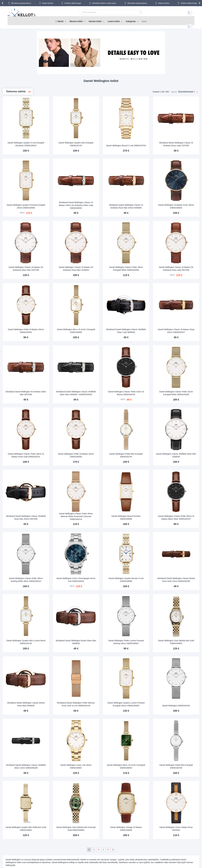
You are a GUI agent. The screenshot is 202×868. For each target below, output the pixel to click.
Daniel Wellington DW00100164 (181, 646)
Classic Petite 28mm (20, 125)
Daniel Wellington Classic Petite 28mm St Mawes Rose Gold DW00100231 (66, 417)
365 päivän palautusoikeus (21, 3)
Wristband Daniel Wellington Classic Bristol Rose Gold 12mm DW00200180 (181, 530)
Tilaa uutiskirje (85, 836)
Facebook (171, 832)
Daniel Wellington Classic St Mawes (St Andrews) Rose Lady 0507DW (181, 248)
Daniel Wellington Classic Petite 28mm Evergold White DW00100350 (143, 248)
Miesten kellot (17, 107)
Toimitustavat (27, 831)
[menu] (101, 21)
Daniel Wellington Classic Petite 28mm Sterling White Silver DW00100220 (66, 530)
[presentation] (3, 3)
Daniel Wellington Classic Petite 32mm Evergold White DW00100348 (181, 361)
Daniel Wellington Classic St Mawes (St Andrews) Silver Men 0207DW (66, 248)
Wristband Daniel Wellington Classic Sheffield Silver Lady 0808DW (143, 304)
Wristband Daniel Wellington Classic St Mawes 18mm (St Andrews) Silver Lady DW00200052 (105, 191)
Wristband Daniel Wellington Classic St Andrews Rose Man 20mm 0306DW (143, 191)
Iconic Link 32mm (18, 134)
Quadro (14, 139)
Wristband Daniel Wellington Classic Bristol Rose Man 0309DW (66, 644)
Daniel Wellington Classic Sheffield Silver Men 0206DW (181, 418)
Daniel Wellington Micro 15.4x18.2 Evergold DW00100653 (143, 701)
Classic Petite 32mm (19, 121)
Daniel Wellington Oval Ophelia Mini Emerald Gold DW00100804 (105, 758)
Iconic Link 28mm (18, 130)
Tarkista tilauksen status (90, 844)
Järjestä (174, 89)
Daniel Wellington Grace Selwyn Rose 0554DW (182, 758)
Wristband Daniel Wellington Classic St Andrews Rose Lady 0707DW (181, 134)
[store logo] (22, 13)
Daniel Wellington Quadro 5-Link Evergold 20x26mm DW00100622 (66, 136)
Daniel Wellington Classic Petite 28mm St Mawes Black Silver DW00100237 (181, 474)
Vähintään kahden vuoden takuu (104, 3)
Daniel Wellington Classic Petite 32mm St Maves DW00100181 (143, 362)
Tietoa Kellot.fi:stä (87, 831)
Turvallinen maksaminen (32, 840)
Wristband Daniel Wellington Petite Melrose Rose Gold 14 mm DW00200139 (105, 644)
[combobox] (107, 12)
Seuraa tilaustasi (65, 831)
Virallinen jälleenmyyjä (73, 3)
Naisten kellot (18, 103)
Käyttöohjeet (63, 836)
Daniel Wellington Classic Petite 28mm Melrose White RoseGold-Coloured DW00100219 (105, 474)
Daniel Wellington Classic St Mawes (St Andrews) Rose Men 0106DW (105, 248)
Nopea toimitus (48, 3)
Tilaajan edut (85, 840)
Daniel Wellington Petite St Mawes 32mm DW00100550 (105, 418)
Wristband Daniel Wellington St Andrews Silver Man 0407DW (66, 362)
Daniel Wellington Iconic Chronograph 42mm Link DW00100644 (105, 530)
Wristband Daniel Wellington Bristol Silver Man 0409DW (105, 588)
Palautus (61, 840)
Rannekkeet (16, 143)
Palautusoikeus (28, 844)
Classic (14, 112)
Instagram (172, 836)
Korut (144, 21)
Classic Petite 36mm (19, 116)
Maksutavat (26, 836)
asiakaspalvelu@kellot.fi (118, 831)
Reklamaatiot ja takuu (31, 848)
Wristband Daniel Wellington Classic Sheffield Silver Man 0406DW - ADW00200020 (105, 361)
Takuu (60, 844)
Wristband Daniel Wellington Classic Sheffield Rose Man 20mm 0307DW (66, 474)
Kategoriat (131, 21)
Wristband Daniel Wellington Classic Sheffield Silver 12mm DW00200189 (66, 700)
